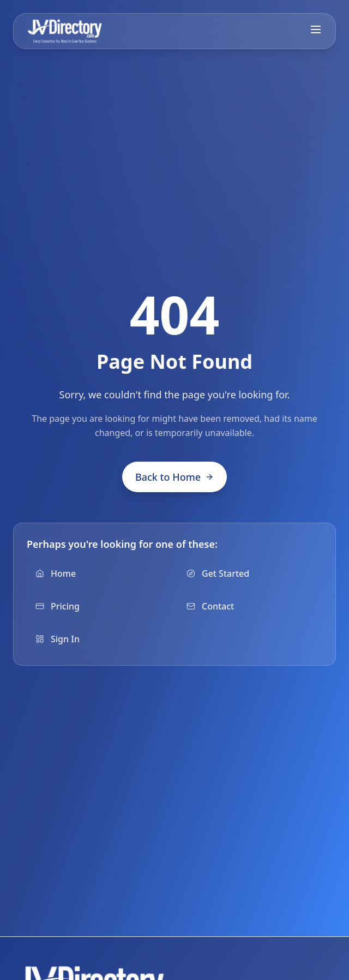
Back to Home (174, 477)
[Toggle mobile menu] (316, 29)
